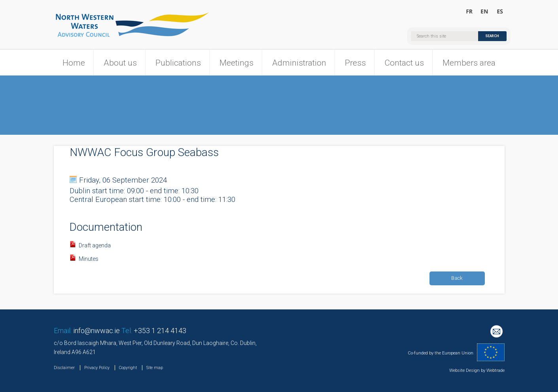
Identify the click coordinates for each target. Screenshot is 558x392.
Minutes (89, 259)
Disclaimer (64, 368)
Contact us (404, 63)
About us (120, 63)
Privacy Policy (97, 368)
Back (457, 278)
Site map (155, 368)
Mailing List (497, 332)
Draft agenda (95, 245)
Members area (469, 63)
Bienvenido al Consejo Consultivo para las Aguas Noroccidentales (500, 12)
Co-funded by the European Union (441, 353)
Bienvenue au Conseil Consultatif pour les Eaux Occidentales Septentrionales (470, 12)
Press (355, 63)
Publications (178, 63)
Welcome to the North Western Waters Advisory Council (485, 12)
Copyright (128, 368)
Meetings (236, 63)
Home (74, 63)
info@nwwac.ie (96, 331)
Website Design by (467, 370)
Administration (299, 63)
